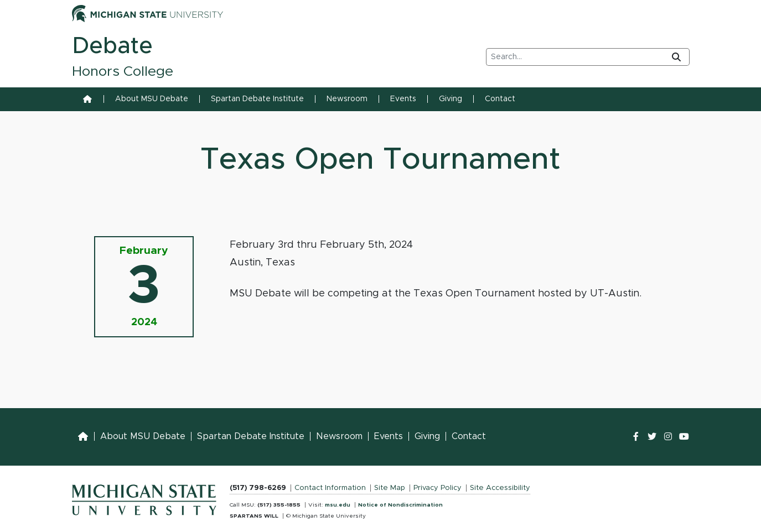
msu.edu (338, 505)
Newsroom (347, 99)
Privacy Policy (438, 488)
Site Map (390, 488)
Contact (500, 99)
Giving (451, 99)
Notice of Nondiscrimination (400, 505)
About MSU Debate (152, 99)
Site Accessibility (500, 488)
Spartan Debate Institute (257, 99)
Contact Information (330, 488)
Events (403, 99)
